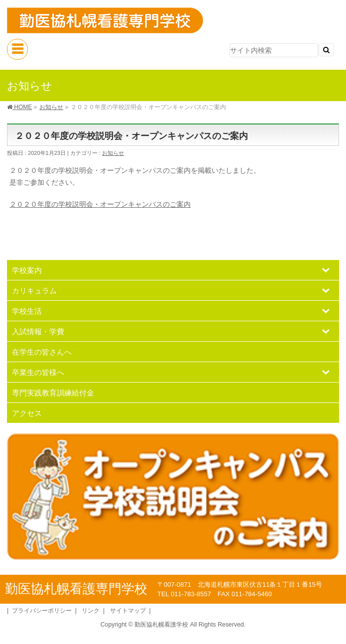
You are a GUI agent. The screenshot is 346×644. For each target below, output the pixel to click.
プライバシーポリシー (42, 611)
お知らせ (113, 153)
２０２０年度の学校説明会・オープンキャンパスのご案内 (100, 204)
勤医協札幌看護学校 (161, 625)
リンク (91, 611)
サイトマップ (128, 611)
